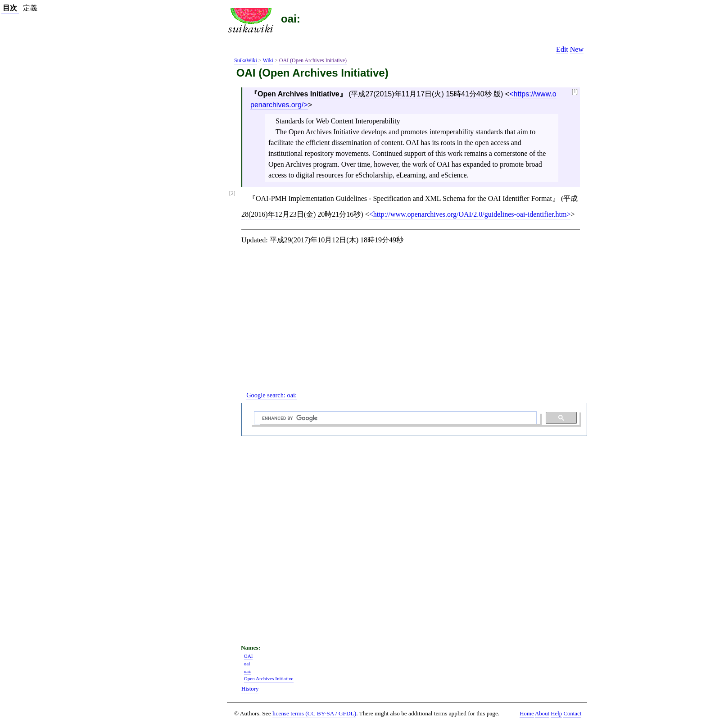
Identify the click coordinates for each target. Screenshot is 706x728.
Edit (562, 49)
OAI (249, 656)
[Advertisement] (414, 325)
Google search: (272, 395)
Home (527, 714)
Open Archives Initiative (299, 94)
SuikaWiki (246, 60)
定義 (30, 8)
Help (556, 714)
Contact (572, 714)
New (577, 49)
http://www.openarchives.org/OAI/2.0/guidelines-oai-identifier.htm (470, 214)
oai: (291, 19)
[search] (394, 418)
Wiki (268, 60)
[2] (232, 193)
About (542, 714)
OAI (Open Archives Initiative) (313, 60)
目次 (10, 8)
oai (247, 664)
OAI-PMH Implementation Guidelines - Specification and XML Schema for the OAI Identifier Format (404, 198)
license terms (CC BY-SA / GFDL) (314, 713)
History (250, 689)
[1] (575, 92)
